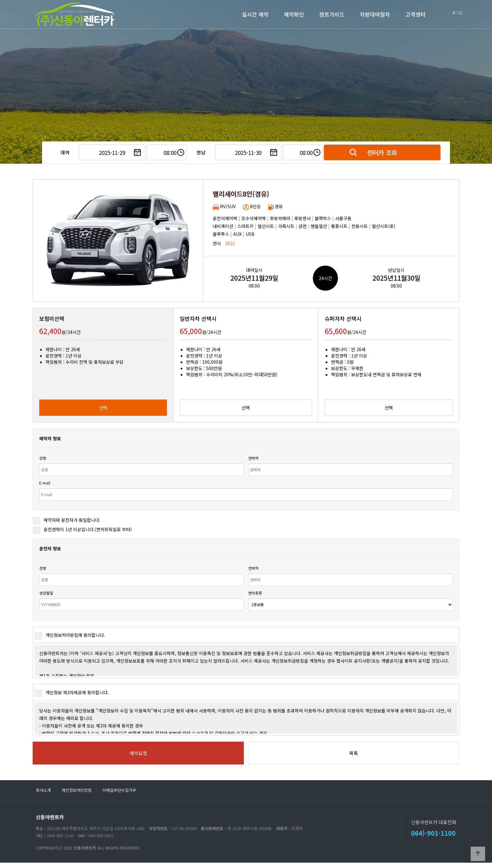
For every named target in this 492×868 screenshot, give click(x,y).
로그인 (457, 12)
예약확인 (294, 14)
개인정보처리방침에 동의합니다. (70, 635)
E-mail (45, 483)
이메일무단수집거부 (119, 790)
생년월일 (46, 593)
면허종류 (255, 593)
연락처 (253, 458)
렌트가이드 (332, 14)
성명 (43, 458)
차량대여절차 (375, 14)
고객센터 (415, 14)
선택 (103, 408)
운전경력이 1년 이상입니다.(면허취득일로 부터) (82, 529)
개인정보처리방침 (77, 790)
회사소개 (43, 790)
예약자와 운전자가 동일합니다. (67, 520)
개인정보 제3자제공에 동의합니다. (72, 692)
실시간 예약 (255, 14)
